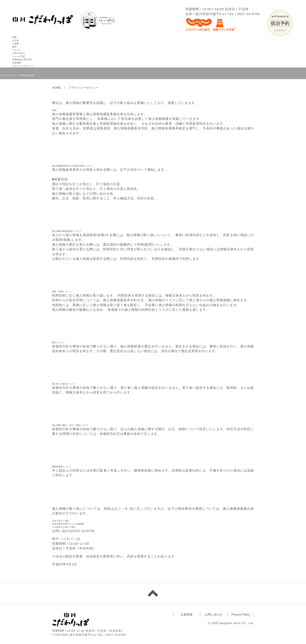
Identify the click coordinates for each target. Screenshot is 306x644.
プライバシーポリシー (23, 66)
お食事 (16, 44)
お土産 (16, 40)
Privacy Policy (241, 615)
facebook (135, 622)
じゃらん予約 (19, 56)
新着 (14, 37)
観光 (14, 47)
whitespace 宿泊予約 (22, 59)
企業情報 (17, 63)
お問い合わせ (19, 53)
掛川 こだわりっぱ (71, 619)
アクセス (17, 50)
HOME (57, 88)
